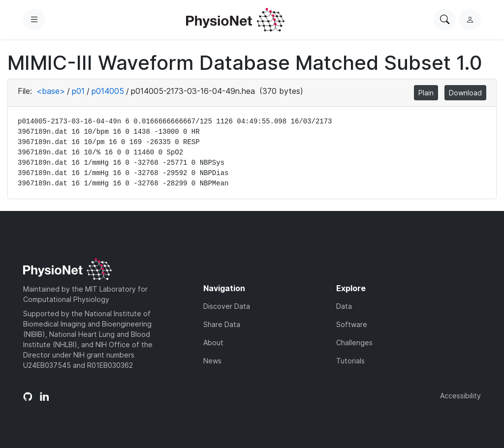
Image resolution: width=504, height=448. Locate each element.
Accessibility (460, 396)
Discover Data (227, 306)
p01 (78, 91)
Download (465, 93)
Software (352, 324)
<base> (51, 91)
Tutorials (350, 361)
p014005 (108, 91)
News (212, 361)
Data (344, 306)
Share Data (222, 324)
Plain (426, 93)
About (213, 343)
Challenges (354, 343)
